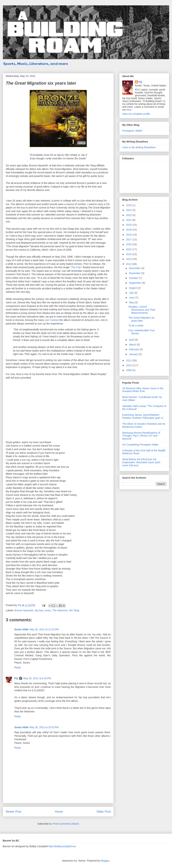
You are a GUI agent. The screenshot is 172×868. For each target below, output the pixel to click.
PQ (16, 678)
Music (22, 63)
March (133, 345)
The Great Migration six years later (142, 319)
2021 (129, 220)
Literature (39, 63)
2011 (129, 361)
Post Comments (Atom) (66, 824)
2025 (129, 205)
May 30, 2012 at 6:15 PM (37, 678)
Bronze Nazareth (24, 610)
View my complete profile (136, 114)
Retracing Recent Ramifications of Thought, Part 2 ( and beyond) (141, 436)
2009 (129, 370)
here (129, 110)
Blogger (105, 861)
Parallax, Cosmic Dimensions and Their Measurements (142, 310)
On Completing (140, 445)
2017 (129, 239)
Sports (9, 63)
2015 (129, 249)
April (132, 340)
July (132, 293)
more (63, 63)
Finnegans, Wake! (132, 131)
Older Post (104, 812)
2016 (129, 244)
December (135, 268)
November (135, 273)
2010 (129, 365)
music (48, 610)
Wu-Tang (74, 610)
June (132, 298)
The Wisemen (60, 610)
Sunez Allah (21, 629)
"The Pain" (76, 267)
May (132, 302)
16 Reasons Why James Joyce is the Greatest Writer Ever (143, 390)
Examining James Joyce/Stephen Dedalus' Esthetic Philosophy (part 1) (143, 416)
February (134, 349)
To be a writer (136, 326)
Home (59, 812)
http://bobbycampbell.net (62, 846)
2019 (129, 230)
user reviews (52, 320)
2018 (129, 235)
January (134, 354)
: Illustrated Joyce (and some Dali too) (141, 462)
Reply (18, 667)
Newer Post (14, 812)
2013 (129, 259)
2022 (129, 215)
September (135, 283)
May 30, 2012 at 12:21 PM (44, 629)
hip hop (39, 610)
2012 (129, 264)
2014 (129, 254)
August (133, 288)
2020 (129, 225)
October (134, 278)
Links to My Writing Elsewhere (139, 147)
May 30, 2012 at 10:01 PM (44, 727)
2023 (129, 210)
